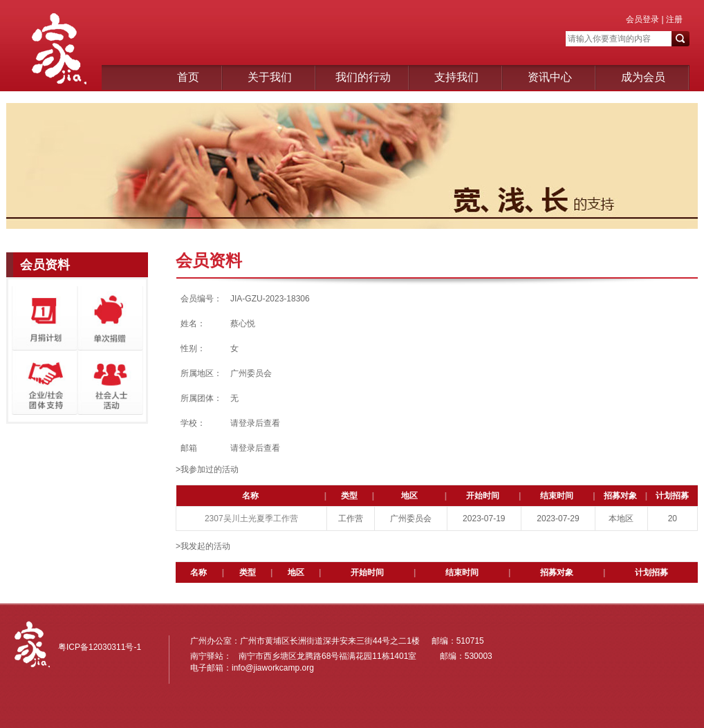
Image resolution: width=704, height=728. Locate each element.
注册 (673, 19)
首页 (188, 77)
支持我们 (456, 77)
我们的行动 (363, 77)
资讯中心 (550, 77)
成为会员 (643, 77)
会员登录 (642, 19)
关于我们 (270, 77)
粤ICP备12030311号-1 (100, 647)
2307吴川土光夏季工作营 (251, 519)
